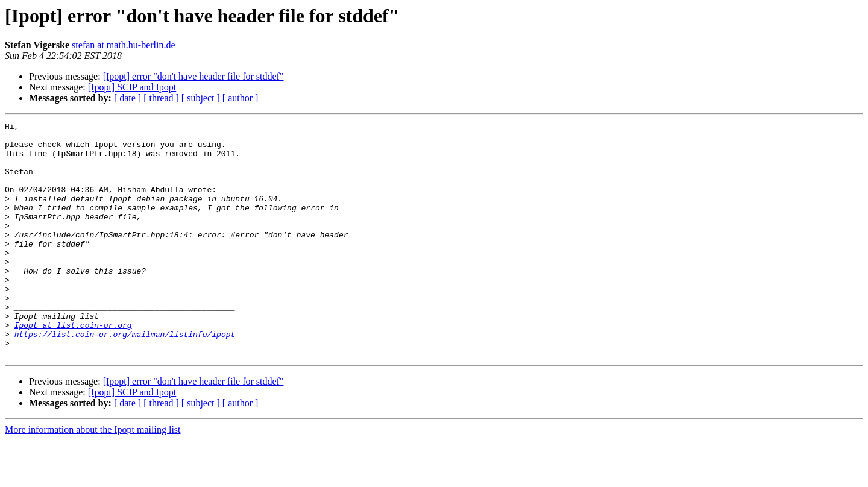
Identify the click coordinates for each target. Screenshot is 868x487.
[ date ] (127, 98)
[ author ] (241, 98)
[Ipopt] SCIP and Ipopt (132, 87)
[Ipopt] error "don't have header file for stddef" (193, 76)
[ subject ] (201, 98)
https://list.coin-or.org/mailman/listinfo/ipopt (125, 377)
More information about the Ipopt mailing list (93, 476)
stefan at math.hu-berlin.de (124, 45)
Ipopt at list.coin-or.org (73, 366)
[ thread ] (161, 98)
